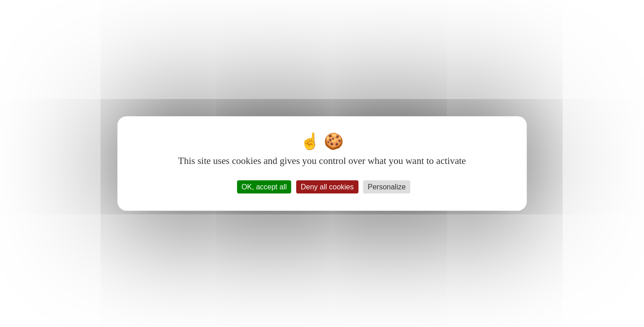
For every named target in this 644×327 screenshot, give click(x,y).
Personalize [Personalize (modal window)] (387, 187)
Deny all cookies (327, 187)
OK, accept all (264, 187)
